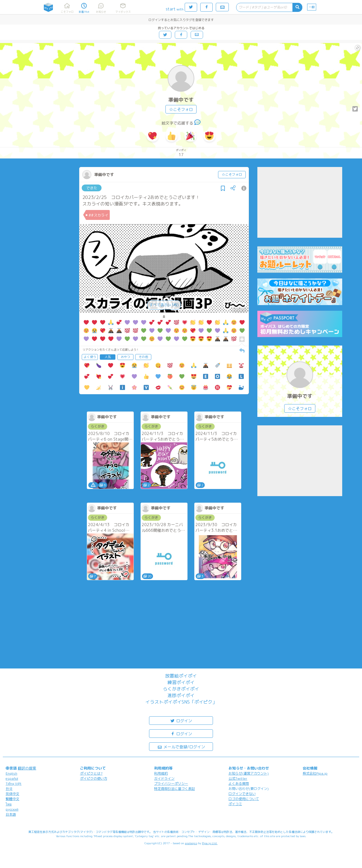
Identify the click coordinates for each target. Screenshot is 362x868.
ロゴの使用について (244, 799)
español (12, 778)
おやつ (125, 357)
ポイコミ (235, 804)
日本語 (11, 814)
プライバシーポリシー (171, 784)
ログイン (181, 720)
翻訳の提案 (27, 768)
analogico (191, 843)
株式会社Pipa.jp (315, 773)
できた (92, 188)
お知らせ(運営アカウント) (249, 773)
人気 (108, 357)
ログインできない (242, 794)
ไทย (9, 804)
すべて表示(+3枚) (164, 305)
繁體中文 (12, 799)
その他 (143, 357)
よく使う (90, 357)
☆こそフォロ (181, 109)
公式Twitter (238, 778)
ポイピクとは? (91, 773)
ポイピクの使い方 (94, 778)
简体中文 (12, 794)
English (11, 773)
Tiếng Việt (14, 784)
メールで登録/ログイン (181, 746)
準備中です (181, 100)
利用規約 (161, 773)
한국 (9, 789)
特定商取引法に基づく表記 (174, 789)
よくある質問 (239, 784)
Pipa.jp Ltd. (210, 843)
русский (12, 809)
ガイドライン (164, 778)
